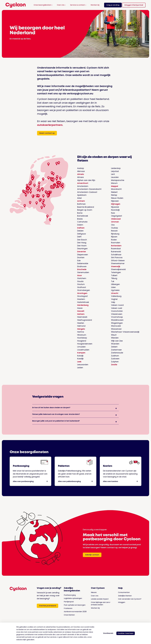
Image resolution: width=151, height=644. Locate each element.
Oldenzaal (116, 219)
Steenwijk (116, 267)
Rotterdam (116, 246)
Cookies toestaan (125, 633)
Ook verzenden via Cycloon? (128, 603)
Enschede (82, 270)
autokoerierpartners (50, 125)
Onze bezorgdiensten (43, 5)
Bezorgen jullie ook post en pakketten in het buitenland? (56, 424)
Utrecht (115, 294)
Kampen (81, 353)
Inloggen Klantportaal (134, 5)
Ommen (115, 222)
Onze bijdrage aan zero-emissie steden (100, 607)
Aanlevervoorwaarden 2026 (73, 616)
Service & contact (78, 5)
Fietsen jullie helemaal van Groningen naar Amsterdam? (56, 416)
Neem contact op (47, 133)
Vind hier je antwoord (48, 610)
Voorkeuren (107, 633)
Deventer (82, 252)
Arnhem (81, 201)
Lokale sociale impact (99, 603)
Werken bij (95, 5)
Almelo (81, 175)
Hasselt (81, 312)
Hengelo (81, 329)
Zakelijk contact (92, 559)
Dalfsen (81, 228)
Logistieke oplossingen (73, 602)
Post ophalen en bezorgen (74, 609)
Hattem (81, 314)
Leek (79, 362)
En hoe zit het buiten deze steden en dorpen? (51, 408)
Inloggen (119, 606)
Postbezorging (69, 599)
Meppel (115, 187)
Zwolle (114, 365)
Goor (80, 276)
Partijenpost (68, 605)
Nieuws (92, 596)
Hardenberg (83, 306)
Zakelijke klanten (123, 599)
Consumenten (122, 596)
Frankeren (67, 612)
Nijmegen (116, 204)
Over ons (61, 5)
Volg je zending (113, 5)
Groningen (82, 294)
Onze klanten (69, 621)
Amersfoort (83, 184)
